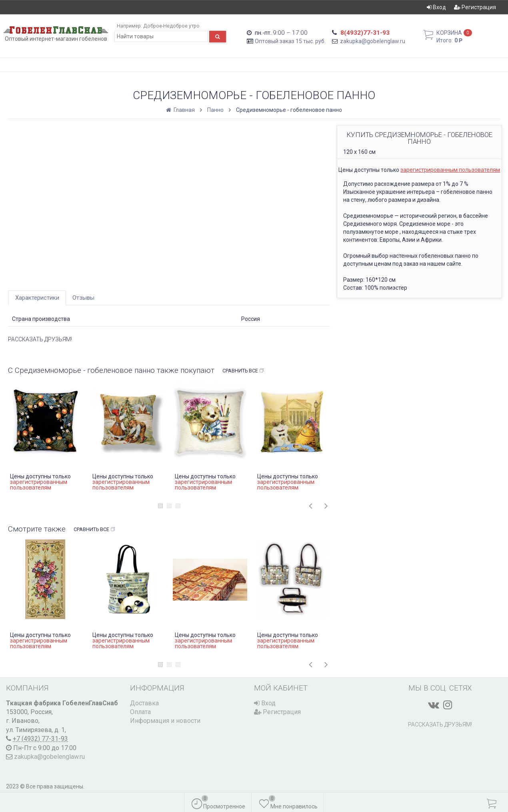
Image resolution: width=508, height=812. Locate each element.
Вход (436, 7)
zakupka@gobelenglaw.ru (373, 41)
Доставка (144, 703)
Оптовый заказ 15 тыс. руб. (290, 41)
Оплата (140, 712)
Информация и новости (165, 721)
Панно (215, 110)
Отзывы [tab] (83, 298)
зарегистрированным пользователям (450, 170)
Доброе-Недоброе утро (171, 26)
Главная (181, 110)
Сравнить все (243, 371)
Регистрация (475, 7)
